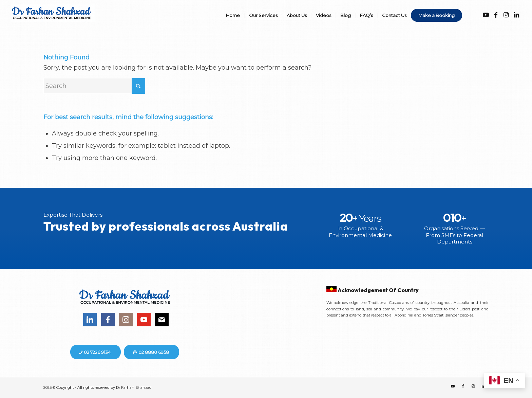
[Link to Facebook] (496, 15)
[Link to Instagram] (506, 15)
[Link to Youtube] (486, 15)
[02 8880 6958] (151, 352)
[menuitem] (233, 15)
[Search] (94, 86)
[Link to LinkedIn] (516, 15)
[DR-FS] (53, 20)
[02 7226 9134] (96, 352)
